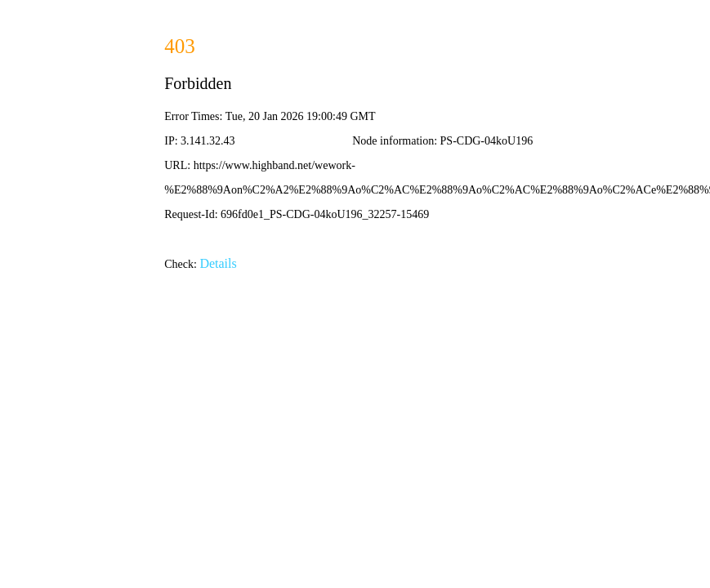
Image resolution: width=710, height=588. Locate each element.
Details (218, 263)
